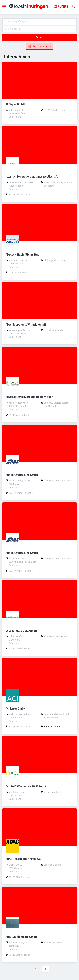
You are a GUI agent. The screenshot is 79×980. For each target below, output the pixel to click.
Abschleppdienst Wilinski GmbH (26, 325)
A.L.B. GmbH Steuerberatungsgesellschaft (32, 177)
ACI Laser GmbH (16, 709)
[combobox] (39, 22)
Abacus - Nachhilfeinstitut (22, 255)
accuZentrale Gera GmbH (21, 631)
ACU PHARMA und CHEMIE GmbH (26, 787)
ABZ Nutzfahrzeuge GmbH (22, 475)
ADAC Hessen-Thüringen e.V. (23, 859)
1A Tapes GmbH (15, 104)
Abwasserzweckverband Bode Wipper (29, 397)
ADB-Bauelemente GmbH (21, 937)
